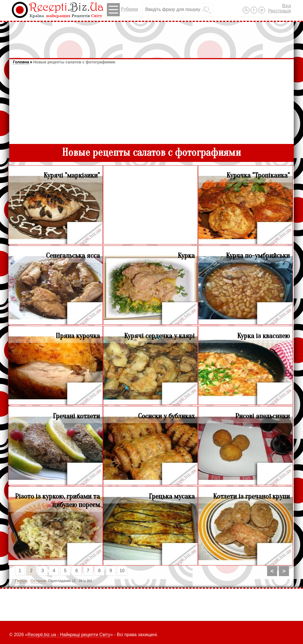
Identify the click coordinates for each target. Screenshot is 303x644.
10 (122, 571)
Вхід (287, 6)
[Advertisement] (151, 37)
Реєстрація (279, 11)
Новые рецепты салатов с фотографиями (74, 62)
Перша (21, 581)
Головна (21, 62)
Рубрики (122, 10)
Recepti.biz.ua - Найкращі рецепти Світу (69, 635)
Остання (38, 581)
